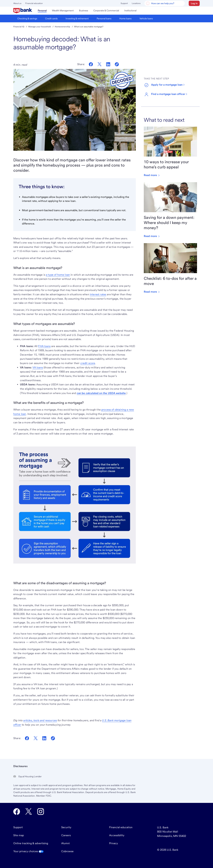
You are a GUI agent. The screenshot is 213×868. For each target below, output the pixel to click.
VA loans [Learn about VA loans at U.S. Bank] (38, 367)
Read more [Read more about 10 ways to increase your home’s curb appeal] (152, 175)
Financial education (34, 3)
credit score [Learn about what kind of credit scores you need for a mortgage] (88, 363)
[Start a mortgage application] (166, 85)
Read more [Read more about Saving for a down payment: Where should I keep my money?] (152, 236)
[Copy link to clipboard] (117, 64)
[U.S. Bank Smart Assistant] (165, 3)
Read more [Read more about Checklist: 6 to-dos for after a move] (152, 292)
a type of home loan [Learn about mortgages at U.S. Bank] (58, 275)
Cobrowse (67, 851)
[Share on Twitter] (100, 64)
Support (124, 3)
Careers (66, 835)
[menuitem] (23, 11)
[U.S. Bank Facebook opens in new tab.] (17, 812)
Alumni (65, 843)
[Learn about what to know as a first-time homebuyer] (40, 720)
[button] (194, 3)
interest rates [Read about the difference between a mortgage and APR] (98, 294)
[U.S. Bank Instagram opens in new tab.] (41, 812)
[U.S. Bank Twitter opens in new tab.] (29, 812)
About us (17, 3)
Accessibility (117, 835)
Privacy (113, 843)
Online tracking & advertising (31, 843)
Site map (19, 835)
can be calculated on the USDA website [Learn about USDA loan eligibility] (101, 393)
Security (66, 827)
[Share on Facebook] (91, 64)
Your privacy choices (28, 851)
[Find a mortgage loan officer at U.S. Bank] (167, 94)
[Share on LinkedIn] (108, 64)
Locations (136, 3)
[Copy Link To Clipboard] (53, 738)
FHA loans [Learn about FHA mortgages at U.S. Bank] (44, 346)
